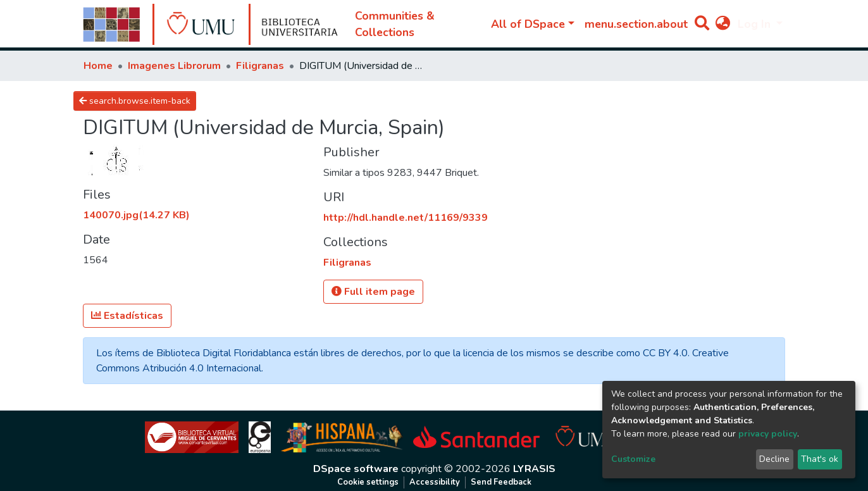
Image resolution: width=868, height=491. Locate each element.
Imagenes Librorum (174, 66)
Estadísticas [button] (127, 316)
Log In (756, 24)
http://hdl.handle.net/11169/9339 (406, 218)
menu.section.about (636, 24)
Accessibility (435, 482)
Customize (633, 459)
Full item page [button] (373, 292)
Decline (774, 459)
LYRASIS (534, 469)
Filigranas (260, 66)
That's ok (820, 459)
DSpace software (356, 469)
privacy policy (768, 434)
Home (98, 66)
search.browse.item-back (135, 101)
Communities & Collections (395, 24)
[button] (723, 24)
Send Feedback (501, 482)
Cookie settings (368, 482)
